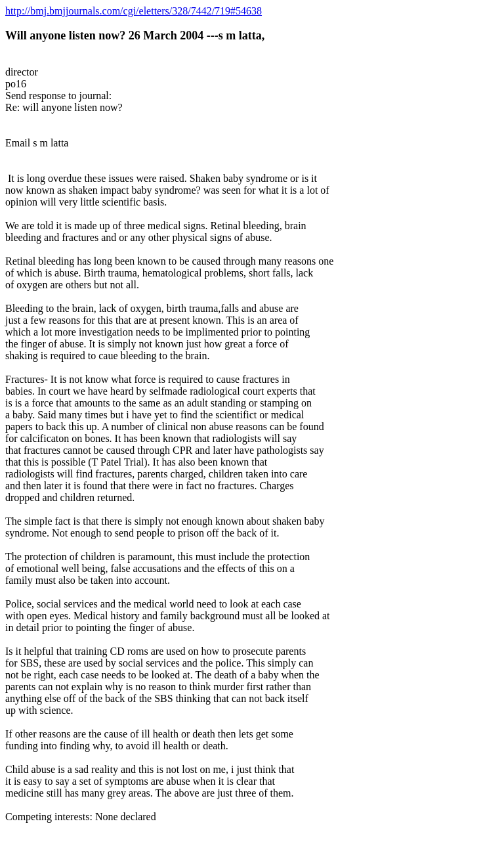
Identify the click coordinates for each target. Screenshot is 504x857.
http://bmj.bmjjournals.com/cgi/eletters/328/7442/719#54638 (134, 11)
